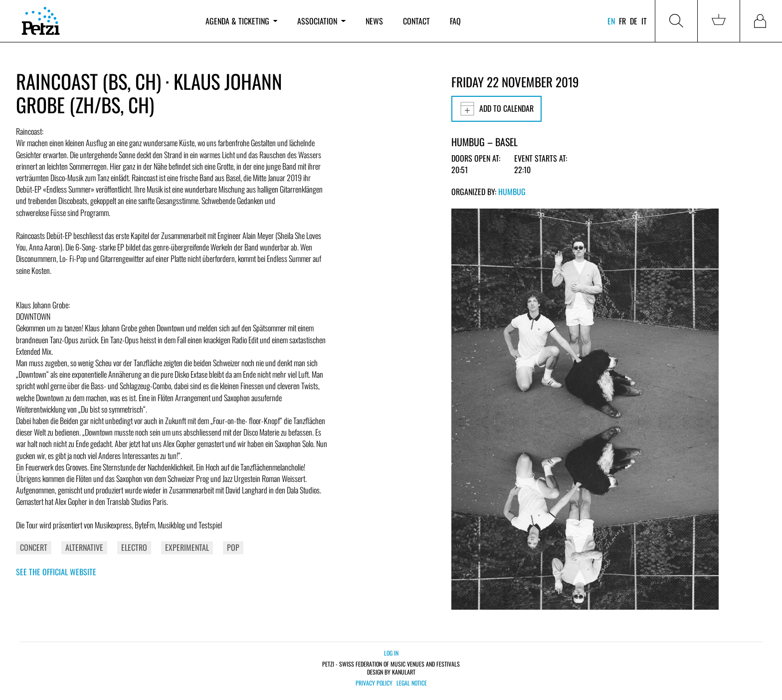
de (634, 21)
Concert (34, 547)
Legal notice (412, 683)
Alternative (84, 547)
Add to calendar (496, 109)
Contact (416, 21)
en (611, 21)
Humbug (512, 192)
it (644, 21)
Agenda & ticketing (241, 21)
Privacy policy (374, 683)
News (374, 21)
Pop (233, 547)
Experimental (187, 547)
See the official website (56, 572)
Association (321, 21)
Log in (391, 653)
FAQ (455, 21)
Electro (134, 547)
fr (622, 21)
